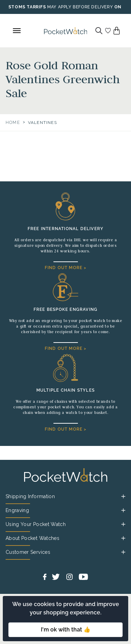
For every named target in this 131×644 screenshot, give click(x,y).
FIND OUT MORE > (66, 268)
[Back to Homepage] (66, 31)
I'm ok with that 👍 (66, 630)
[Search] (99, 31)
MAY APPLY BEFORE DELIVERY (80, 7)
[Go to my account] (108, 31)
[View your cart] (117, 31)
